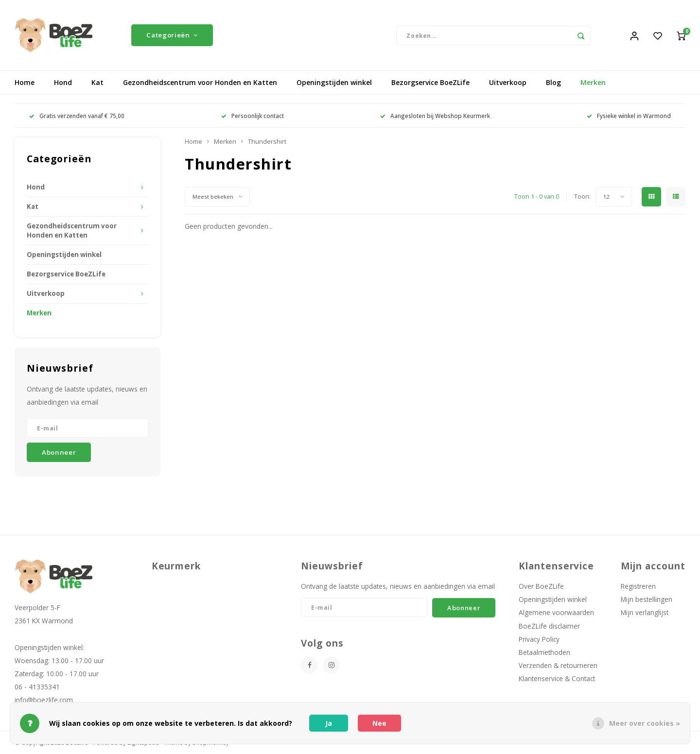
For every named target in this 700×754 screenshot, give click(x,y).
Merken (593, 82)
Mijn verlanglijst (645, 612)
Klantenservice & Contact (557, 678)
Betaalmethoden (544, 652)
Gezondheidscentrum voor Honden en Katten (200, 82)
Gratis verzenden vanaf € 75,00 (77, 116)
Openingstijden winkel (334, 82)
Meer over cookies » (645, 723)
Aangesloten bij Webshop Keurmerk (435, 116)
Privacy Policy (539, 639)
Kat (97, 82)
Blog (553, 82)
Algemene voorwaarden (556, 612)
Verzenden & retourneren (558, 665)
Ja (329, 723)
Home (25, 82)
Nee (379, 723)
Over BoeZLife (541, 586)
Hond (63, 82)
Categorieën (172, 35)
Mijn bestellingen (647, 599)
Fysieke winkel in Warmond (629, 116)
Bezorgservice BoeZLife (430, 82)
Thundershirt (267, 142)
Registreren (638, 586)
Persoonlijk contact (253, 116)
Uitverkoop (508, 82)
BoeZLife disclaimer (549, 626)
